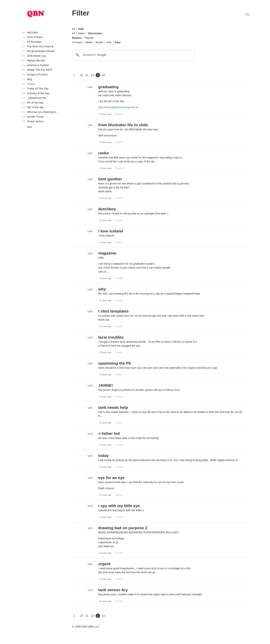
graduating (108, 87)
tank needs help (113, 407)
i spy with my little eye (119, 506)
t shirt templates (113, 311)
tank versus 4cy (113, 590)
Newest (77, 38)
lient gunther (110, 179)
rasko (103, 153)
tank (81, 29)
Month (99, 42)
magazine (107, 253)
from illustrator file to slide (123, 125)
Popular (89, 38)
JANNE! (106, 385)
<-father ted (109, 433)
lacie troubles (111, 337)
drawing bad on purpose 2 (123, 528)
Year (109, 42)
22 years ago (105, 114)
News (81, 33)
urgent (104, 564)
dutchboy (107, 209)
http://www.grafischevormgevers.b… (119, 107)
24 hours (77, 42)
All (73, 29)
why (102, 289)
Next (30, 127)
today (103, 456)
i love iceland (111, 231)
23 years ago (105, 352)
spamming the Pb (115, 363)
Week (89, 42)
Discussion (95, 33)
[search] (133, 55)
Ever (118, 42)
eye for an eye (111, 478)
